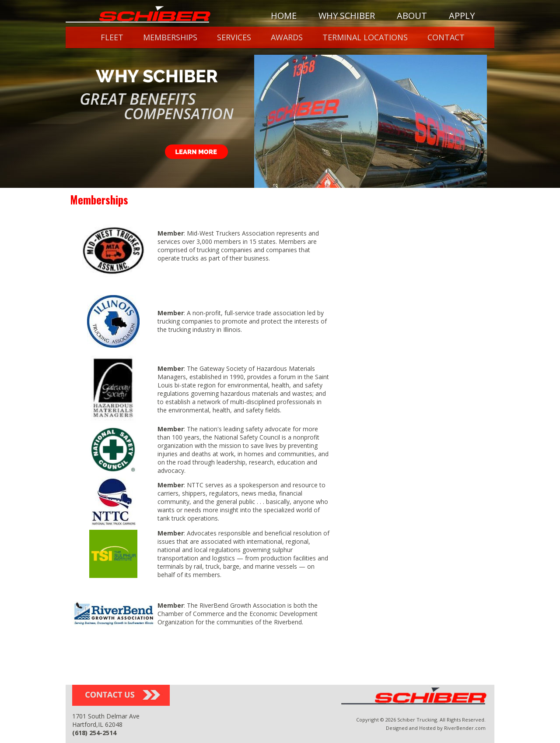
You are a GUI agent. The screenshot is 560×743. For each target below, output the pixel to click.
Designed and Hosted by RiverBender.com (436, 728)
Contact (446, 37)
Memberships (170, 37)
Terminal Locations (365, 37)
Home (284, 16)
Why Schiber (347, 16)
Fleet (112, 37)
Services (234, 37)
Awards (287, 37)
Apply (462, 16)
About (412, 16)
